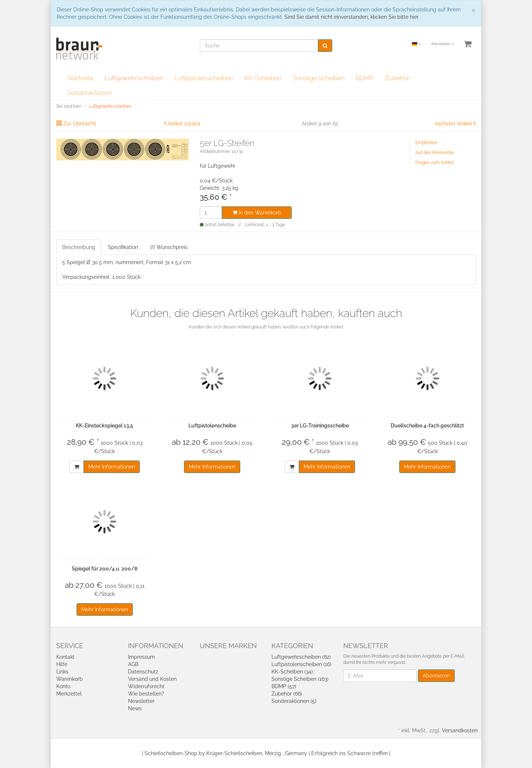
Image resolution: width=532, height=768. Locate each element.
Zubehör (397, 78)
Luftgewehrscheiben (134, 78)
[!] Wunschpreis (169, 247)
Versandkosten (460, 730)
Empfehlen (426, 143)
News (135, 708)
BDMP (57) (284, 686)
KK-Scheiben (263, 78)
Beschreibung (79, 247)
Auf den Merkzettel (435, 153)
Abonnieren (436, 676)
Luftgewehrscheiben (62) (301, 657)
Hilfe (62, 664)
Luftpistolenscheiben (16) (302, 664)
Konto (63, 686)
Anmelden (442, 44)
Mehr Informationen (112, 467)
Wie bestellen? (146, 694)
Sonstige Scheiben (319, 78)
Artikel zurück (184, 124)
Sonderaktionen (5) (294, 701)
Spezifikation (123, 247)
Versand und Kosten (152, 679)
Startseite (80, 78)
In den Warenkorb (257, 213)
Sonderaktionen (90, 93)
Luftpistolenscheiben (204, 78)
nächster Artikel (454, 124)
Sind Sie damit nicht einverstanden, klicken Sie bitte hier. (352, 17)
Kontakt (65, 657)
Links (62, 672)
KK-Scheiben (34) (292, 672)
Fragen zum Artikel (435, 163)
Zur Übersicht (80, 124)
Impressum (141, 657)
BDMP (365, 78)
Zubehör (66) (287, 694)
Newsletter (141, 701)
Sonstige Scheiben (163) (300, 679)
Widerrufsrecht (146, 686)
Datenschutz (143, 672)
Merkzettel (69, 694)
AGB (133, 664)
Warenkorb (70, 679)
